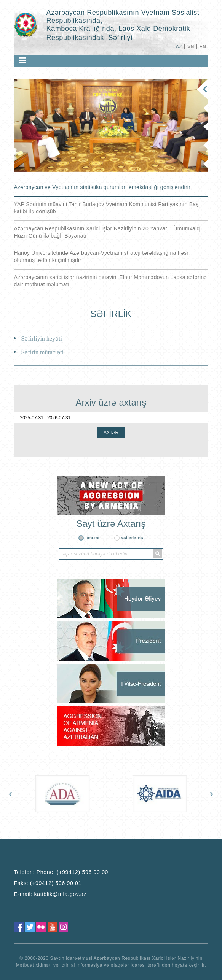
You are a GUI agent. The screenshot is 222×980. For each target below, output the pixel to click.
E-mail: (50, 894)
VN (191, 47)
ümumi (92, 538)
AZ (179, 47)
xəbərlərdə (132, 538)
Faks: (48, 883)
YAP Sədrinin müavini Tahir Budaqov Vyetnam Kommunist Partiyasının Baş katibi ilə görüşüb (106, 208)
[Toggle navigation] (22, 60)
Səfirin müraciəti (43, 352)
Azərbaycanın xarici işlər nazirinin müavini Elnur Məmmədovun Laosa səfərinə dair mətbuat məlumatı (111, 281)
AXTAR (111, 433)
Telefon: (61, 872)
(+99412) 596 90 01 (56, 883)
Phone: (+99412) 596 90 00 (72, 872)
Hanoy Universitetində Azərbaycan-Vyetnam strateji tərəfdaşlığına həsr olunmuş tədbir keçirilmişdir (101, 256)
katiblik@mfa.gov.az (61, 894)
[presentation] (11, 793)
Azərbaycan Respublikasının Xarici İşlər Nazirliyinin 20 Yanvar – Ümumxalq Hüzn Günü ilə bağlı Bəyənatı (107, 232)
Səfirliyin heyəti (42, 339)
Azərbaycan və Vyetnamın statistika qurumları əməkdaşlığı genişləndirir (102, 187)
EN (203, 47)
